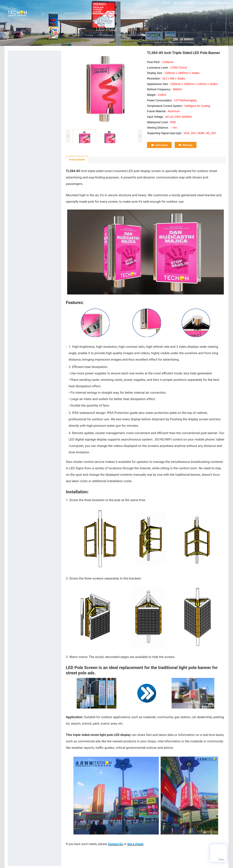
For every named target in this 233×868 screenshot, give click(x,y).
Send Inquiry (159, 145)
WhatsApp (186, 145)
